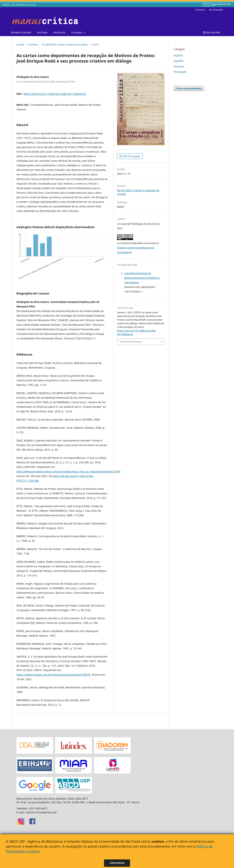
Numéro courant (21, 32)
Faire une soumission (189, 88)
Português (180, 72)
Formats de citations (131, 342)
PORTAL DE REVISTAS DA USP (19, 5)
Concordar (117, 863)
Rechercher (212, 32)
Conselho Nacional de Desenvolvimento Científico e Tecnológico (142, 278)
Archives (42, 32)
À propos (77, 32)
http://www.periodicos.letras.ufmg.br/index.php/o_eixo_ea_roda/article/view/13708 (68, 471)
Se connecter (216, 10)
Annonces (59, 32)
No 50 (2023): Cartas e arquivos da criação (65, 44)
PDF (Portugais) (131, 156)
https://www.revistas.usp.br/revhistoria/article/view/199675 (53, 675)
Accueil (20, 44)
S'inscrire (200, 10)
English (178, 55)
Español (179, 61)
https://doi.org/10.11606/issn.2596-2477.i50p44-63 (55, 94)
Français (179, 66)
